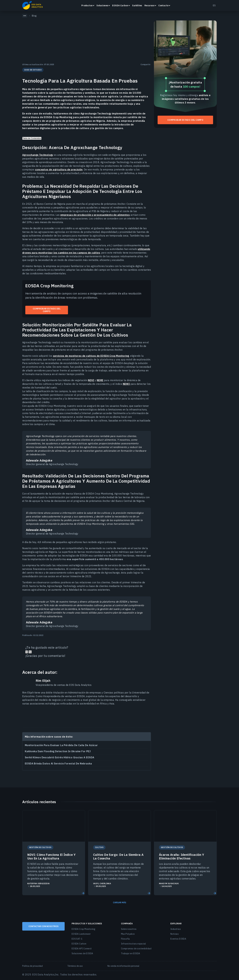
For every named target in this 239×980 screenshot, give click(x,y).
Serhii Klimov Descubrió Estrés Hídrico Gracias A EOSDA (60, 757)
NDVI (91, 380)
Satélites (137, 5)
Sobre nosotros (129, 929)
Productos (87, 5)
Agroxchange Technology (38, 155)
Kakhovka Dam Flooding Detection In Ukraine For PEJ (58, 751)
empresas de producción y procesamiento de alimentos (95, 215)
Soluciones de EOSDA (82, 953)
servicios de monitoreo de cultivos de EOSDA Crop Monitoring (91, 356)
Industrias (176, 929)
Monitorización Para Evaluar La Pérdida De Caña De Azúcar (61, 745)
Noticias (175, 934)
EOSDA (32, 5)
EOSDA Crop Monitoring (83, 929)
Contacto (163, 5)
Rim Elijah (43, 681)
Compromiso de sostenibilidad (136, 949)
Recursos (149, 5)
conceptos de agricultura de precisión (59, 170)
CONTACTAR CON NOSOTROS (44, 926)
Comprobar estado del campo (47, 310)
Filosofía (125, 939)
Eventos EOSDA (178, 939)
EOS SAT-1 (77, 939)
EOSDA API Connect (82, 949)
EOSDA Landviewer (81, 934)
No (30, 652)
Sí (27, 652)
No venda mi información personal (123, 966)
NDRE (100, 380)
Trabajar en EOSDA (131, 953)
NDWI (126, 384)
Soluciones (102, 5)
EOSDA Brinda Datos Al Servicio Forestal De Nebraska (58, 763)
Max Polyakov (128, 934)
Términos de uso (75, 966)
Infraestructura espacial (134, 944)
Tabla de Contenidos (32, 138)
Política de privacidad (32, 966)
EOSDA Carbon (120, 5)
